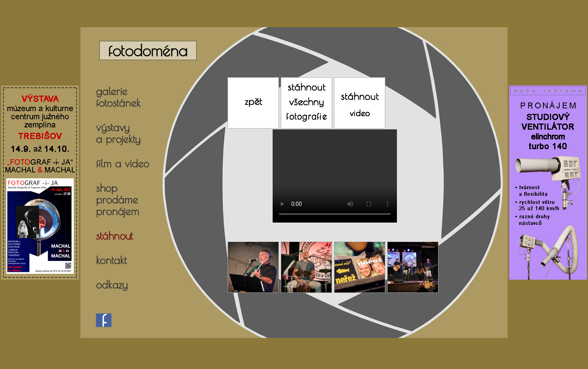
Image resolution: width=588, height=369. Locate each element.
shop (107, 188)
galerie (112, 91)
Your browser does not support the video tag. (335, 176)
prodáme (117, 200)
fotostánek (118, 103)
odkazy (112, 285)
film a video (123, 164)
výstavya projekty (118, 133)
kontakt (111, 260)
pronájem (117, 211)
